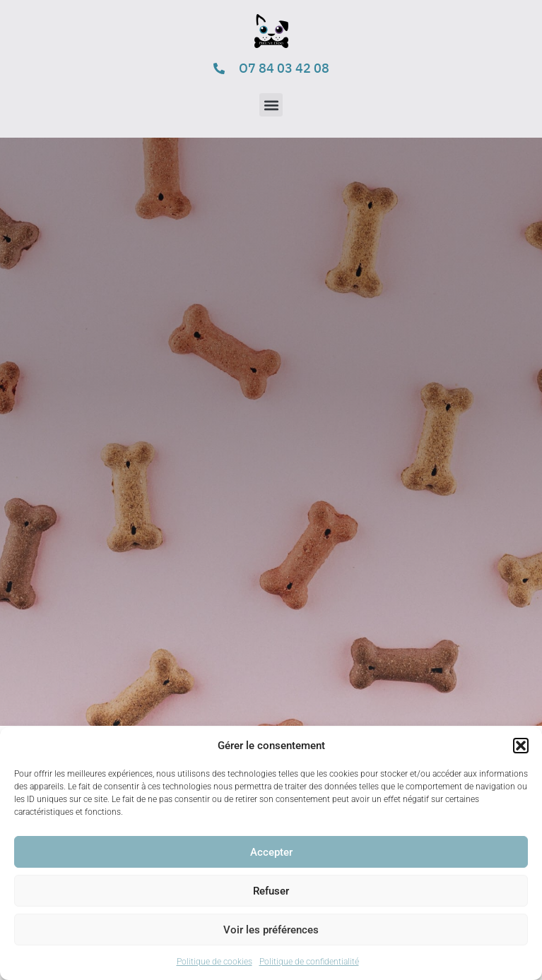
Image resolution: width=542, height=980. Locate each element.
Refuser (271, 891)
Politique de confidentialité (309, 962)
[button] (521, 746)
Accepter (271, 852)
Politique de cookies (214, 962)
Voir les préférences (271, 930)
